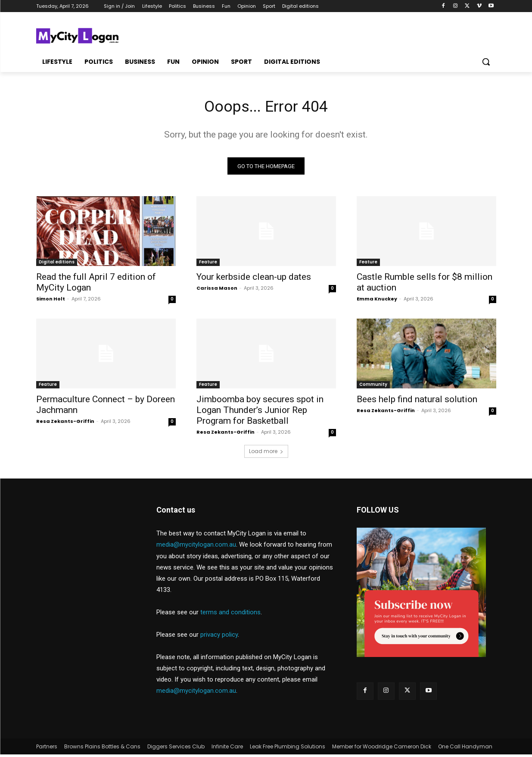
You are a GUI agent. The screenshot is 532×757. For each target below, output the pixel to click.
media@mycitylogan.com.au (196, 547)
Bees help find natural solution (417, 402)
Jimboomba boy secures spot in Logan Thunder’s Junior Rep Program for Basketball (260, 413)
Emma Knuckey (377, 301)
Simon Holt (51, 301)
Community (373, 387)
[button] (486, 62)
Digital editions (57, 264)
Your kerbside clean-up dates (254, 279)
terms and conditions (230, 615)
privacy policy (219, 637)
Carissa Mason (217, 291)
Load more (266, 454)
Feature (208, 264)
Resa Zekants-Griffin (65, 424)
